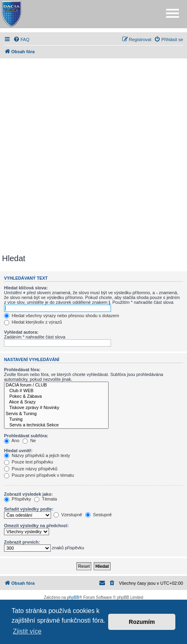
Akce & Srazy (56, 402)
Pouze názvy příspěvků (31, 469)
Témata (45, 499)
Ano (12, 440)
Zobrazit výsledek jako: (28, 494)
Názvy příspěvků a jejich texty (37, 455)
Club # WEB (56, 391)
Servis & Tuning (56, 414)
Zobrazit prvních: (22, 542)
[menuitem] (21, 39)
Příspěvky (17, 499)
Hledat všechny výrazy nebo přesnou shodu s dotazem (62, 316)
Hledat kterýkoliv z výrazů (33, 322)
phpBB (73, 597)
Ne (29, 440)
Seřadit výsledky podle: (29, 509)
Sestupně (99, 515)
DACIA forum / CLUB (56, 385)
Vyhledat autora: (21, 332)
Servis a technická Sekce (56, 425)
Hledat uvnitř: (18, 451)
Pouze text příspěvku (29, 462)
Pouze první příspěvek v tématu (39, 475)
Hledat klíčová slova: (26, 288)
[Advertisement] (93, 156)
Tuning (56, 420)
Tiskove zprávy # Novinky (56, 408)
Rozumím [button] (142, 622)
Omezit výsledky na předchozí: (36, 526)
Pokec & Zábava (56, 397)
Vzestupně (68, 515)
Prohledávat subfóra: (26, 436)
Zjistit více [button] (27, 631)
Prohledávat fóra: (22, 370)
